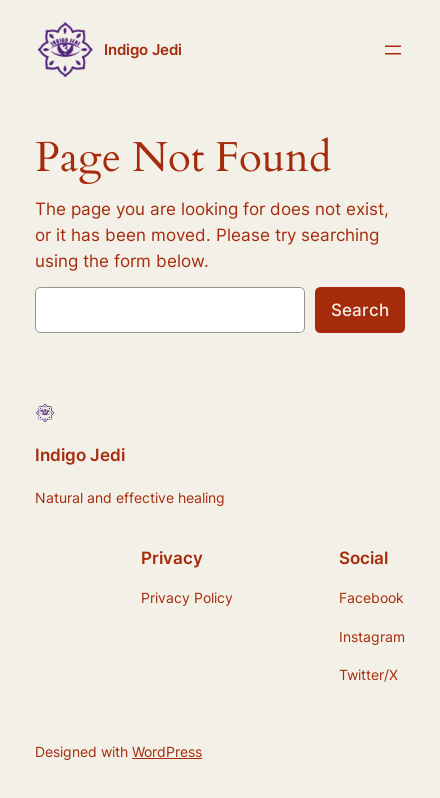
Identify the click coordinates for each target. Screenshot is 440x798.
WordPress (167, 751)
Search (360, 310)
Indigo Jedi (143, 50)
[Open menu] (393, 50)
